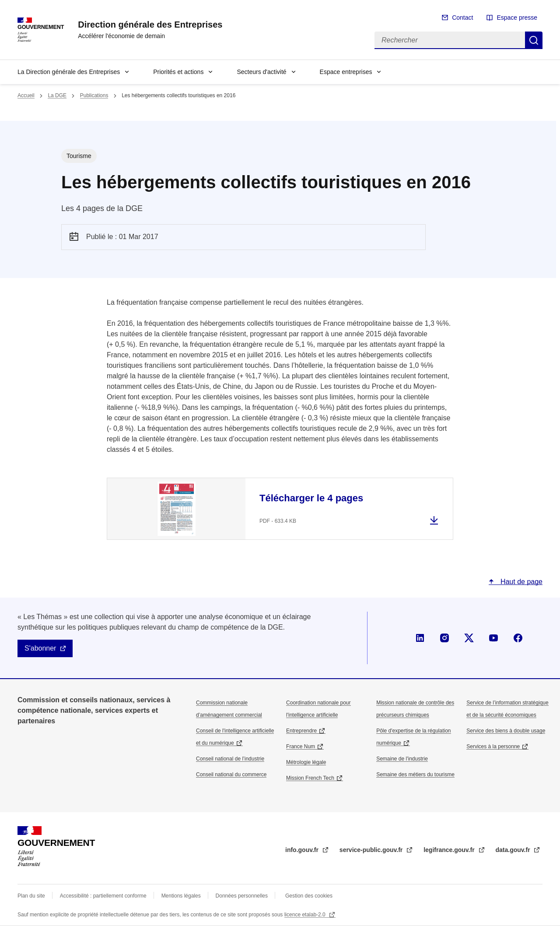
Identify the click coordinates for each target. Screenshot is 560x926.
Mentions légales (181, 896)
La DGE (57, 95)
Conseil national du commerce (231, 775)
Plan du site (31, 896)
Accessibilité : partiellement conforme (103, 896)
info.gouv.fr (303, 850)
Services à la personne (493, 746)
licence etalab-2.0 (306, 915)
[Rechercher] (450, 40)
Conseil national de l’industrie (230, 759)
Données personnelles (242, 896)
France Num (301, 746)
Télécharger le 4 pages (311, 498)
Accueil (26, 95)
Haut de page (520, 582)
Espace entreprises (346, 72)
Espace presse (517, 18)
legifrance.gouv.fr (450, 850)
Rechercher (534, 40)
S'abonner (40, 648)
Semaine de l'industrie (402, 759)
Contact (462, 18)
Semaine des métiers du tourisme (415, 775)
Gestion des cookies (309, 896)
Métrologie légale (306, 762)
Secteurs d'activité (261, 72)
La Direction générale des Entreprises (69, 72)
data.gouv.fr (514, 850)
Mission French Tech (310, 778)
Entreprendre (301, 731)
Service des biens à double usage (506, 731)
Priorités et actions (178, 72)
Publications (94, 95)
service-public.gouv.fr (372, 850)
